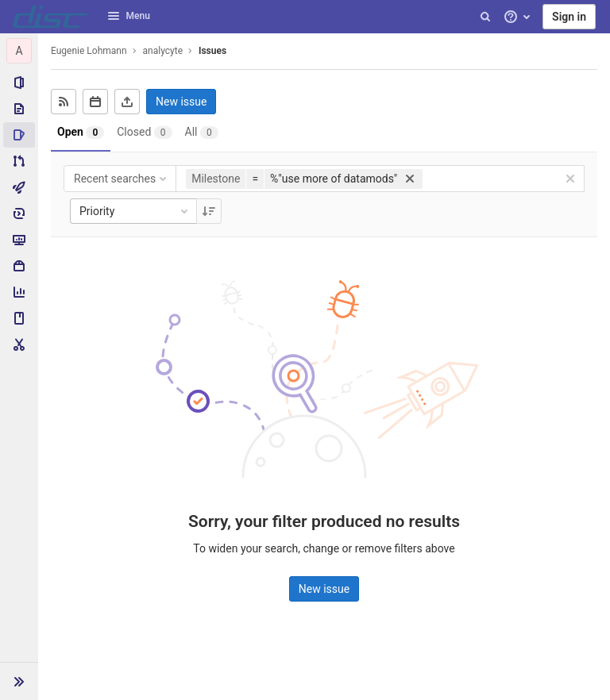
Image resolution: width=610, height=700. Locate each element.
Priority (135, 211)
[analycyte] (19, 51)
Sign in (569, 17)
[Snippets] (19, 344)
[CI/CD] (19, 187)
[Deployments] (19, 213)
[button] (19, 681)
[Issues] (19, 135)
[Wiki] (19, 318)
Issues (212, 51)
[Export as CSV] (127, 102)
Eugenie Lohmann (89, 51)
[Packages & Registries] (19, 266)
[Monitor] (19, 240)
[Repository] (19, 109)
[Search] (485, 17)
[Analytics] (19, 292)
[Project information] (19, 83)
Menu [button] (129, 16)
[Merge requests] (19, 161)
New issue (181, 102)
